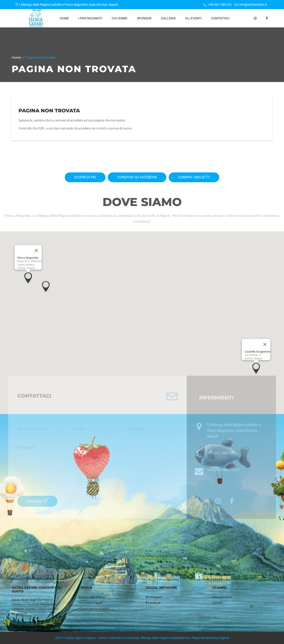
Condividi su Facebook (137, 177)
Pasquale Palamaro (39, 604)
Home (64, 18)
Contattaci (220, 18)
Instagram (154, 597)
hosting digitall (218, 638)
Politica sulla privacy (92, 597)
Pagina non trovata (49, 111)
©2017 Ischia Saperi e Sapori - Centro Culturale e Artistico (96, 638)
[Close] (36, 251)
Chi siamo (120, 18)
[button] (28, 278)
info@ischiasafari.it (253, 5)
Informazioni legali (90, 603)
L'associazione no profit (94, 608)
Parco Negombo (194, 638)
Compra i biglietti (194, 177)
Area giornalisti (222, 597)
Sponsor (144, 18)
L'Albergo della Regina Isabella (160, 638)
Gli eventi (193, 18)
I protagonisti (90, 18)
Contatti (217, 603)
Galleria (168, 18)
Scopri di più (85, 177)
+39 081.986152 (220, 5)
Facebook (153, 603)
